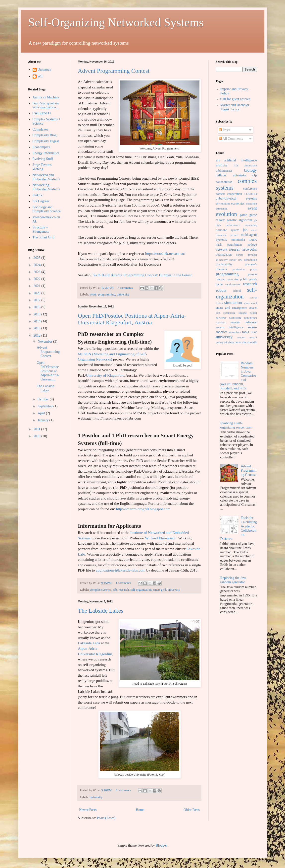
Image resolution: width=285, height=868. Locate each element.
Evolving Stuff (43, 159)
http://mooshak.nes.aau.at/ (165, 253)
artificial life (227, 165)
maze (254, 230)
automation (251, 165)
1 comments (123, 583)
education (252, 204)
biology (251, 170)
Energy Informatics (46, 153)
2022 (38, 279)
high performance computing (236, 225)
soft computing (226, 313)
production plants (245, 269)
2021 (38, 286)
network (222, 250)
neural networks (243, 249)
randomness (233, 284)
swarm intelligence (230, 327)
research (124, 590)
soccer (253, 308)
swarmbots (235, 332)
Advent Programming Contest (114, 71)
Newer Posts (88, 810)
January (43, 420)
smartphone (239, 308)
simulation (233, 303)
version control (247, 337)
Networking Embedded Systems (46, 187)
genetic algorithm (239, 220)
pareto (240, 255)
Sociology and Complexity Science (47, 209)
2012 (38, 335)
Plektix (38, 195)
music (253, 240)
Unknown (44, 70)
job (115, 590)
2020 (38, 293)
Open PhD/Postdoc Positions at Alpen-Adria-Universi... (48, 371)
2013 (38, 328)
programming (107, 294)
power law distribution (243, 260)
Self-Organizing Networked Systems (116, 22)
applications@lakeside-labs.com (120, 570)
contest (220, 194)
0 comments (123, 790)
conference (250, 189)
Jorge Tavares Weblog (42, 167)
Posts (224, 130)
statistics (221, 322)
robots (221, 290)
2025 (38, 258)
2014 (38, 321)
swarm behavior (244, 322)
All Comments (231, 139)
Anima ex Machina (46, 97)
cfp (255, 175)
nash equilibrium (229, 245)
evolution (226, 214)
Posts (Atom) (106, 818)
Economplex (41, 147)
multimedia (238, 240)
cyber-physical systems (236, 198)
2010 (38, 436)
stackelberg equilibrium (243, 318)
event (93, 294)
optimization (224, 255)
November (45, 341)
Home (140, 810)
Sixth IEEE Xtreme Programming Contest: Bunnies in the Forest (142, 275)
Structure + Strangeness (41, 229)
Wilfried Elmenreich (161, 538)
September (45, 406)
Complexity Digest (46, 141)
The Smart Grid (44, 237)
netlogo (252, 245)
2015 (38, 314)
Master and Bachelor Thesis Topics (235, 107)
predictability (224, 264)
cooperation (234, 194)
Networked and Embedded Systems (46, 177)
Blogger (161, 845)
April (42, 413)
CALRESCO (42, 113)
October (44, 399)
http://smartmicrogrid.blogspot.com (143, 509)
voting (219, 342)
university (123, 294)
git (255, 220)
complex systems (100, 590)
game (243, 215)
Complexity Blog (45, 135)
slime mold (250, 303)
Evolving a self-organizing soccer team (237, 425)
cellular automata (231, 175)
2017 (38, 300)
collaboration (224, 182)
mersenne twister (227, 235)
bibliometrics (224, 171)
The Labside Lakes (101, 611)
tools (246, 332)
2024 (38, 265)
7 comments (125, 288)
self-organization (141, 590)
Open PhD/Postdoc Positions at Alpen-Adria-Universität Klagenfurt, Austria (132, 319)
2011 (37, 429)
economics (238, 204)
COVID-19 (251, 194)
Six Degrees (41, 201)
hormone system (228, 230)
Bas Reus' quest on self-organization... (46, 105)
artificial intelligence (241, 160)
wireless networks (235, 342)
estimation (222, 209)
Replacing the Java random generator (234, 580)
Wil (40, 76)
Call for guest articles (235, 99)
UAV (254, 332)
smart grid (160, 590)
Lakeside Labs (89, 643)
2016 (38, 307)
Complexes (40, 129)
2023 (38, 272)
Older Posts (192, 810)
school (237, 291)
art (218, 160)
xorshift (252, 342)
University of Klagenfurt (105, 375)
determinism (223, 204)
